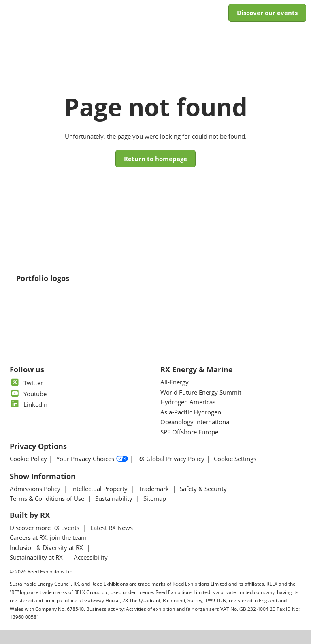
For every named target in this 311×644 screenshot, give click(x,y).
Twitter (26, 383)
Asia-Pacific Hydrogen (191, 412)
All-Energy (175, 382)
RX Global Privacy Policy (171, 459)
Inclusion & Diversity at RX (47, 548)
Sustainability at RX (37, 558)
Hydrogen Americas (188, 402)
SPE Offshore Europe (189, 432)
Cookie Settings (235, 459)
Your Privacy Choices (92, 459)
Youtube (28, 394)
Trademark (154, 489)
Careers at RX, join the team (49, 538)
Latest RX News (112, 528)
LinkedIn (29, 405)
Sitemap (155, 499)
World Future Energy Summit (201, 393)
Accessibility (91, 558)
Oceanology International (196, 422)
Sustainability (115, 499)
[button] (267, 13)
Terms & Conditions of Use (48, 499)
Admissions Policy (36, 489)
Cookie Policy (28, 459)
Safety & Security (204, 489)
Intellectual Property (100, 489)
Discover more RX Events (45, 528)
